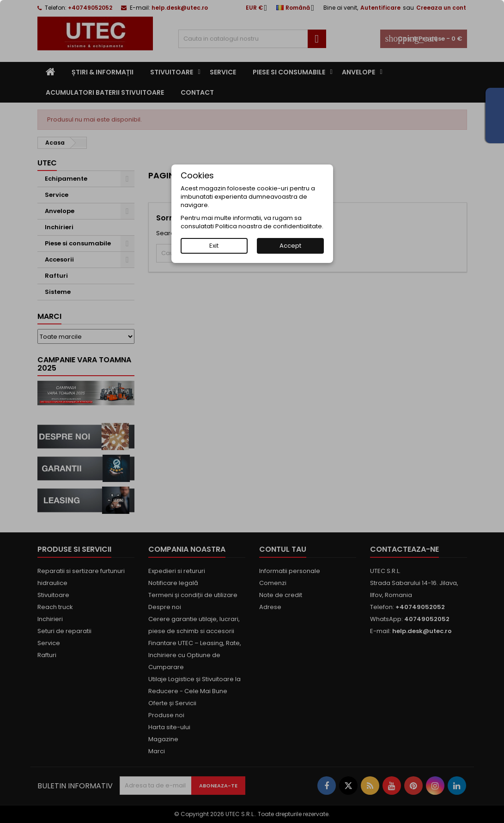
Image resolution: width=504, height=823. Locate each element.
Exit (214, 246)
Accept (290, 246)
